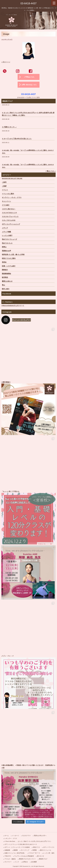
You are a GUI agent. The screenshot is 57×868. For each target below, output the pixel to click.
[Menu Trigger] (54, 3)
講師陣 (16, 850)
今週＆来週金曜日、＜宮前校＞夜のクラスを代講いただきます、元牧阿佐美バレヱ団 (28, 791)
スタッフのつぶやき (9, 220)
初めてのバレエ (7, 243)
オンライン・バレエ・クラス (12, 197)
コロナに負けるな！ (9, 209)
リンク (17, 862)
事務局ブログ (43, 859)
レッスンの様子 (7, 236)
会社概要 (34, 862)
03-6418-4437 (28, 3)
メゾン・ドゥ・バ (28, 682)
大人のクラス (26, 836)
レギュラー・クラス (11, 838)
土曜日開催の (28, 408)
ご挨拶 (4, 186)
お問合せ (25, 862)
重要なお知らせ (7, 281)
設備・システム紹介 (9, 266)
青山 (3, 285)
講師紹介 (5, 270)
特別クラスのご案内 (9, 258)
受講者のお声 (6, 251)
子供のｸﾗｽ (8, 856)
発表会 (4, 262)
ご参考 (4, 182)
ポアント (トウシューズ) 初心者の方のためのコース (21, 844)
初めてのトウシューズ (9, 239)
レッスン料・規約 (49, 853)
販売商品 (5, 277)
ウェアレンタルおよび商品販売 (24, 856)
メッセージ (16, 836)
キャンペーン (6, 201)
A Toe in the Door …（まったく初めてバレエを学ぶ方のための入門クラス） (28, 841)
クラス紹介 (6, 205)
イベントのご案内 (8, 194)
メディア (5, 228)
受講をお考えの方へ (40, 836)
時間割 (35, 850)
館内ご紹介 (6, 289)
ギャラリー (8, 862)
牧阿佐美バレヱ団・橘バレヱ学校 (13, 255)
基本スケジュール (46, 850)
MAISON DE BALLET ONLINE (12, 178)
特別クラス (36, 847)
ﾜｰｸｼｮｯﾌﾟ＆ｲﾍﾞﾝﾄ (34, 853)
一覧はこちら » (50, 171)
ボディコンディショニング (11, 224)
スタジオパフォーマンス (10, 217)
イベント (5, 190)
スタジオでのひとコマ (9, 213)
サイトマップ (25, 850)
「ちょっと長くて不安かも (28, 517)
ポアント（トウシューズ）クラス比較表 (17, 847)
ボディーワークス (49, 847)
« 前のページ (6, 62)
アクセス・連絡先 (10, 859)
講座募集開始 (6, 274)
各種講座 (7, 850)
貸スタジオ (41, 856)
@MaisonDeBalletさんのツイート (13, 306)
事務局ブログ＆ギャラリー (27, 859)
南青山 (4, 247)
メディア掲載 (6, 232)
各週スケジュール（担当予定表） (15, 853)
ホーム (7, 836)
